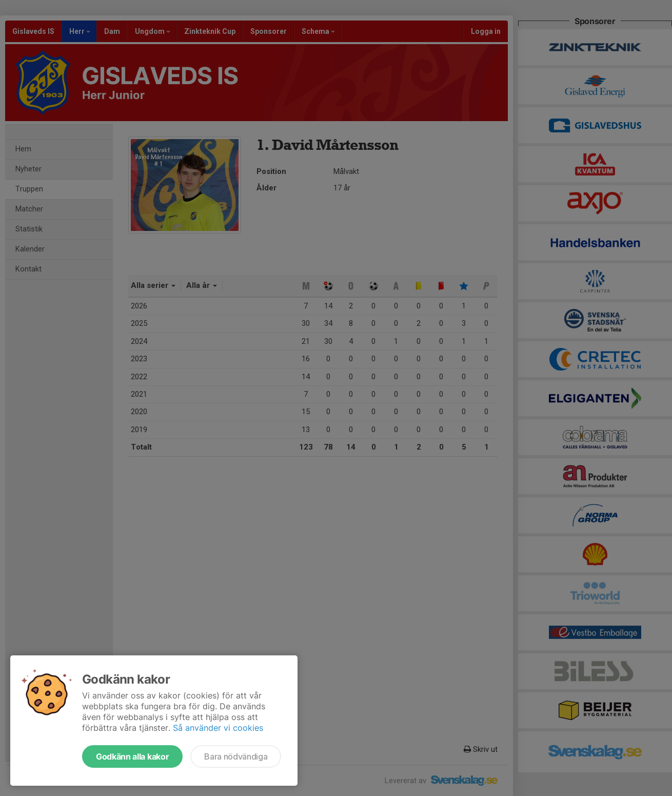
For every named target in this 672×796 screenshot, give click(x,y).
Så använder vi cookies (218, 728)
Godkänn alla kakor (132, 756)
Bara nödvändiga (236, 756)
